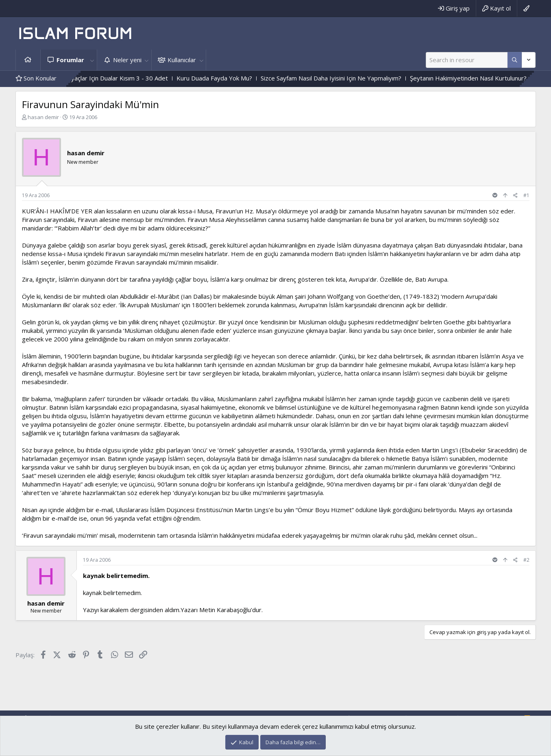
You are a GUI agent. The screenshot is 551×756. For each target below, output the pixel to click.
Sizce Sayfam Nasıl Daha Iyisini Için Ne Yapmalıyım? (420, 78)
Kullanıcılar (182, 60)
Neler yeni (127, 60)
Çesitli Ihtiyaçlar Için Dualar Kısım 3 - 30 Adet (195, 78)
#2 (526, 560)
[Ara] (467, 60)
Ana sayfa (28, 60)
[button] (92, 60)
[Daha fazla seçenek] (515, 60)
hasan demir (43, 117)
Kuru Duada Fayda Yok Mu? (304, 78)
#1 (526, 195)
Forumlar (70, 60)
